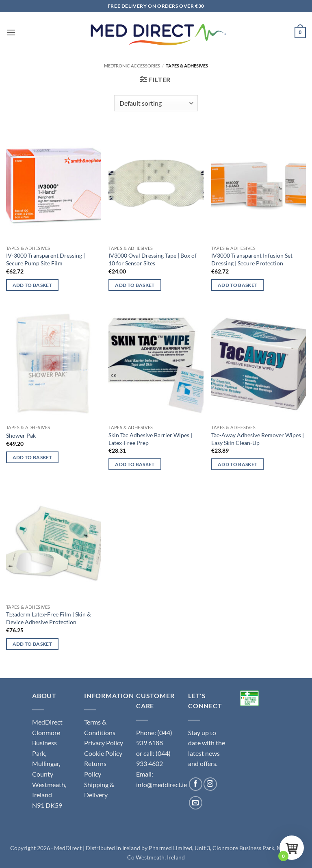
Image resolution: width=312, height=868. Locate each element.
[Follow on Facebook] (196, 784)
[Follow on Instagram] (210, 784)
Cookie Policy (103, 753)
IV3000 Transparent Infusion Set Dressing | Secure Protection (252, 259)
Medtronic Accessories (132, 66)
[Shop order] (156, 103)
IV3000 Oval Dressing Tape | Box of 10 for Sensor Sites (153, 259)
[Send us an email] (196, 803)
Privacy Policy (104, 743)
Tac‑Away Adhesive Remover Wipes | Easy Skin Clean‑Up (258, 439)
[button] (11, 32)
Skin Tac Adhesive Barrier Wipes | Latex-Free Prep (150, 439)
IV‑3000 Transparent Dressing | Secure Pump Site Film (45, 259)
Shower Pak (21, 435)
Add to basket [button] (32, 285)
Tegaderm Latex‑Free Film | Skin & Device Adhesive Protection (49, 618)
